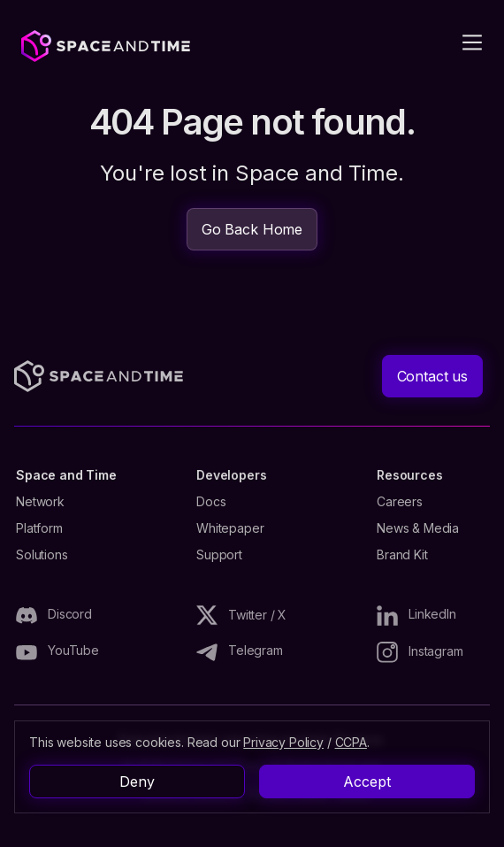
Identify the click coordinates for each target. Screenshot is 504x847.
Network (40, 502)
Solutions (42, 555)
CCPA (351, 742)
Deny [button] (137, 782)
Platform (39, 528)
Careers (400, 502)
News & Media (418, 528)
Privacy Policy (283, 742)
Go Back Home (252, 229)
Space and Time (66, 475)
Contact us (432, 376)
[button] (462, 42)
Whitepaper (230, 528)
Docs (211, 502)
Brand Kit (402, 555)
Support (219, 555)
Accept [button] (367, 782)
